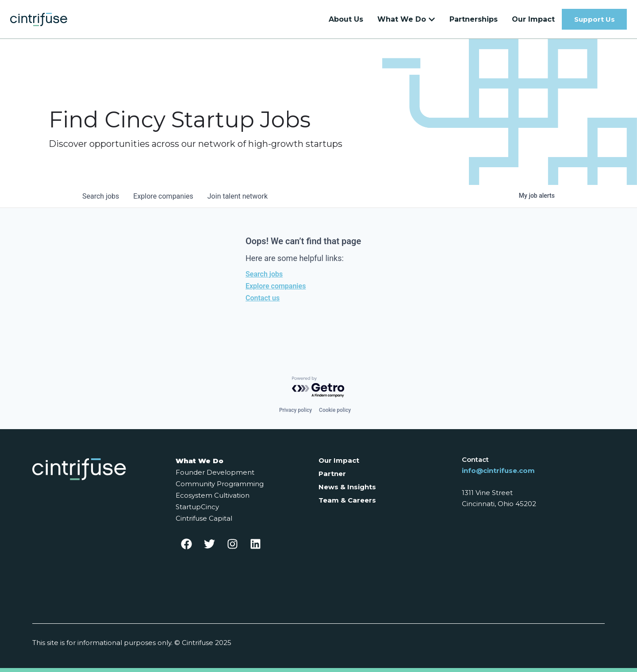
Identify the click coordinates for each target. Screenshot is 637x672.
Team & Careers (347, 500)
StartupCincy (197, 507)
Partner (332, 474)
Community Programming (220, 484)
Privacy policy (295, 410)
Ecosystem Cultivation (213, 495)
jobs (101, 196)
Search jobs (264, 274)
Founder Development (215, 472)
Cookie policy (335, 410)
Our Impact (339, 460)
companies (163, 196)
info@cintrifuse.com (498, 470)
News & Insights (347, 487)
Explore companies (276, 286)
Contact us (263, 298)
